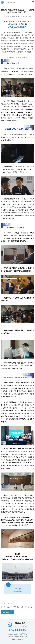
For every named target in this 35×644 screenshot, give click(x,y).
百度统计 (14, 639)
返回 (7, 612)
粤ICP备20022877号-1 (21, 637)
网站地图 (21, 639)
